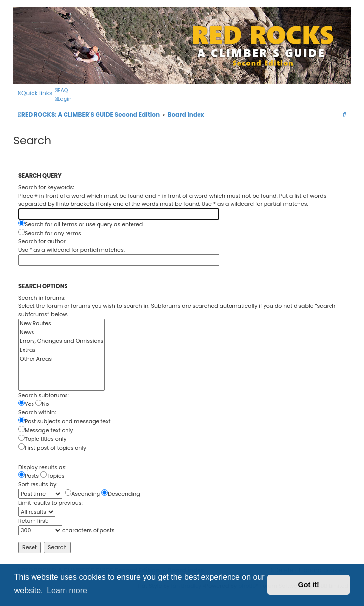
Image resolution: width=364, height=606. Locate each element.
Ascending (83, 494)
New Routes (62, 324)
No (42, 404)
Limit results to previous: (50, 503)
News (62, 333)
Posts (29, 476)
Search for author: (42, 241)
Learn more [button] (67, 590)
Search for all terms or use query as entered (81, 224)
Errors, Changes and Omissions (62, 341)
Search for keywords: (46, 187)
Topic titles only (42, 439)
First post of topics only (52, 448)
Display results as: (42, 467)
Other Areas (62, 359)
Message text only (46, 430)
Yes (26, 404)
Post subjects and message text (64, 421)
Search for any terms (50, 233)
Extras (62, 350)
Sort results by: (38, 484)
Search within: (37, 412)
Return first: (33, 521)
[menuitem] (61, 90)
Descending (121, 494)
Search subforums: (44, 395)
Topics (52, 476)
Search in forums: (42, 298)
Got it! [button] (309, 585)
